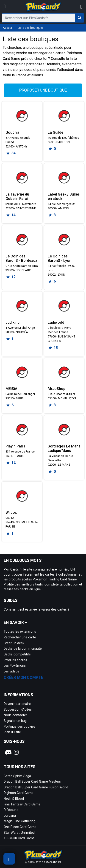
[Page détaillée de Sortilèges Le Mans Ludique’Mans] (64, 430)
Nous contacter (15, 715)
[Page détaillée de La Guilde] (64, 116)
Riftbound (11, 810)
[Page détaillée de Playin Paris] (22, 430)
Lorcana (10, 816)
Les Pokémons (15, 666)
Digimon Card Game (19, 793)
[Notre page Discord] (8, 752)
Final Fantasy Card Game (22, 804)
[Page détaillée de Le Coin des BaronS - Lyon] (64, 239)
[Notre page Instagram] (16, 752)
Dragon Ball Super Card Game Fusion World (36, 787)
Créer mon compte (24, 678)
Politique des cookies (19, 727)
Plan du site (12, 732)
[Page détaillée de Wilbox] (22, 496)
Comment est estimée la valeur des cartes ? (36, 610)
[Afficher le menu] (5, 7)
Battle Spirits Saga (17, 776)
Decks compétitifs (17, 654)
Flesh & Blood (14, 799)
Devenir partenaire (17, 704)
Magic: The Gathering (19, 821)
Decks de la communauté (23, 649)
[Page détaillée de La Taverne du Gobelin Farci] (22, 178)
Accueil (8, 28)
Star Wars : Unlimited (19, 833)
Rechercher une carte (20, 637)
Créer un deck (14, 643)
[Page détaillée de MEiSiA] (22, 372)
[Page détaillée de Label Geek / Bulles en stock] (64, 178)
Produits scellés (15, 660)
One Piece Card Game (20, 827)
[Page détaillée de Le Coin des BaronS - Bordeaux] (22, 239)
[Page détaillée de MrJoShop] (64, 372)
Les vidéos (11, 671)
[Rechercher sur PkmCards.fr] (80, 18)
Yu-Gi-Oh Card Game (19, 838)
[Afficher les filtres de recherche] (9, 859)
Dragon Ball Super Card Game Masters (32, 782)
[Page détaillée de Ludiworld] (64, 306)
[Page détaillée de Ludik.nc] (22, 306)
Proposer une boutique (43, 90)
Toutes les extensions (20, 632)
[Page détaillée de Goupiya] (22, 116)
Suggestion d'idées (18, 710)
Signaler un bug (15, 721)
